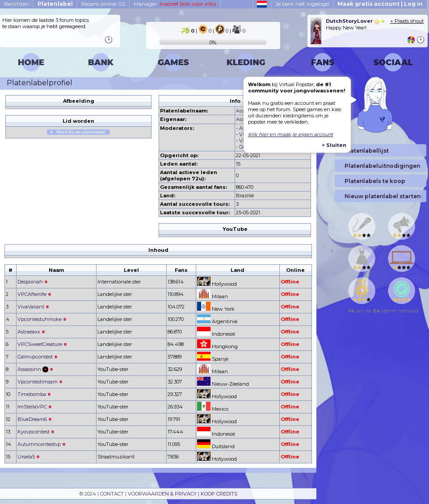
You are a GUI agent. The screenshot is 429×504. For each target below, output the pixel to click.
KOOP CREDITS (219, 494)
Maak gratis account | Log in (380, 4)
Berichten (17, 4)
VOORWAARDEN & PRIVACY (162, 494)
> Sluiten (334, 145)
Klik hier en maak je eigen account (290, 134)
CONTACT (112, 494)
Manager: (175, 4)
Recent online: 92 (103, 4)
